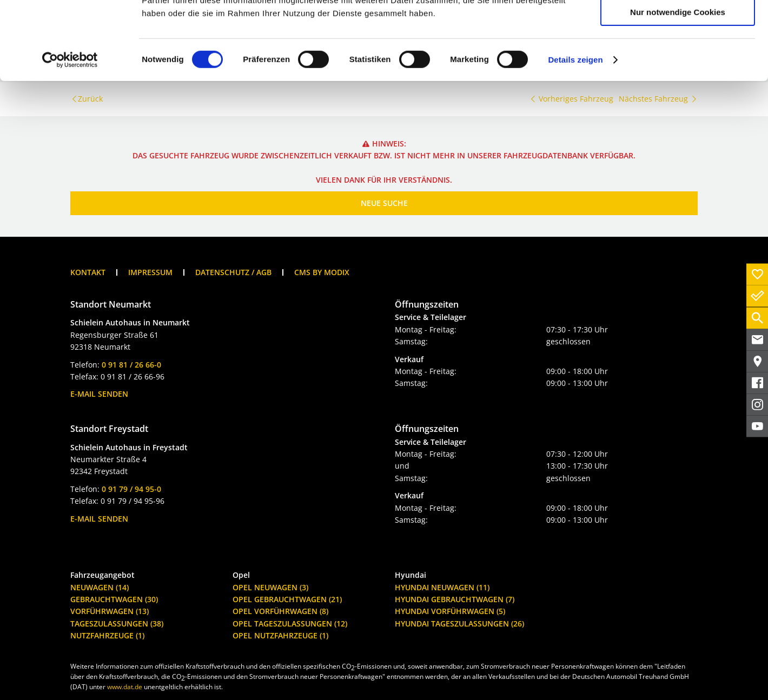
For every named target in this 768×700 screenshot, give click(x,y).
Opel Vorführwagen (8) (280, 611)
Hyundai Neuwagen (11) (442, 587)
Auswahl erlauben (678, 59)
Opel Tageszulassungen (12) (290, 624)
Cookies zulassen (678, 27)
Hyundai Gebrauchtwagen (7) (455, 599)
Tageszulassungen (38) (117, 624)
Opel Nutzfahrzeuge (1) (280, 635)
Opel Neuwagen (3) (270, 587)
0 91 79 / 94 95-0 (131, 489)
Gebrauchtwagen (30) (114, 599)
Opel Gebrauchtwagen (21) (287, 599)
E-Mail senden (99, 394)
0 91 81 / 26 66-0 (131, 365)
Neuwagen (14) (100, 587)
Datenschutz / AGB (233, 272)
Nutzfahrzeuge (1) (107, 635)
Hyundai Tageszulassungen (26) (459, 624)
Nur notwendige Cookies (678, 90)
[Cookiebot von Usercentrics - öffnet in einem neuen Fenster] (70, 138)
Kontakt (88, 272)
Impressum (150, 272)
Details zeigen (575, 138)
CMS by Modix (322, 272)
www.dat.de (125, 687)
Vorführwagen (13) (110, 611)
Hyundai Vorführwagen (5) (450, 611)
